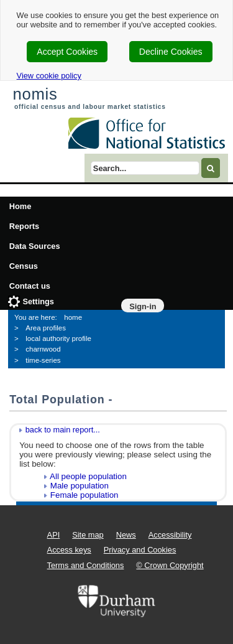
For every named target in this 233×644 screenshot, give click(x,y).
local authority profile (58, 338)
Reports (24, 226)
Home (21, 206)
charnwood (43, 349)
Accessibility (170, 535)
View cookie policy (49, 76)
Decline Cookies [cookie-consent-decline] (171, 52)
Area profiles (46, 328)
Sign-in (143, 306)
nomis (35, 94)
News (126, 535)
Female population (85, 495)
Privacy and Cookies (140, 550)
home (73, 317)
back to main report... (63, 430)
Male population (80, 486)
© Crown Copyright (170, 565)
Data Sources (35, 246)
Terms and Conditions (86, 565)
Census (24, 266)
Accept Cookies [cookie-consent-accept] (67, 52)
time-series (43, 360)
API (54, 535)
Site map (88, 535)
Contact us (30, 286)
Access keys (69, 550)
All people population (88, 476)
